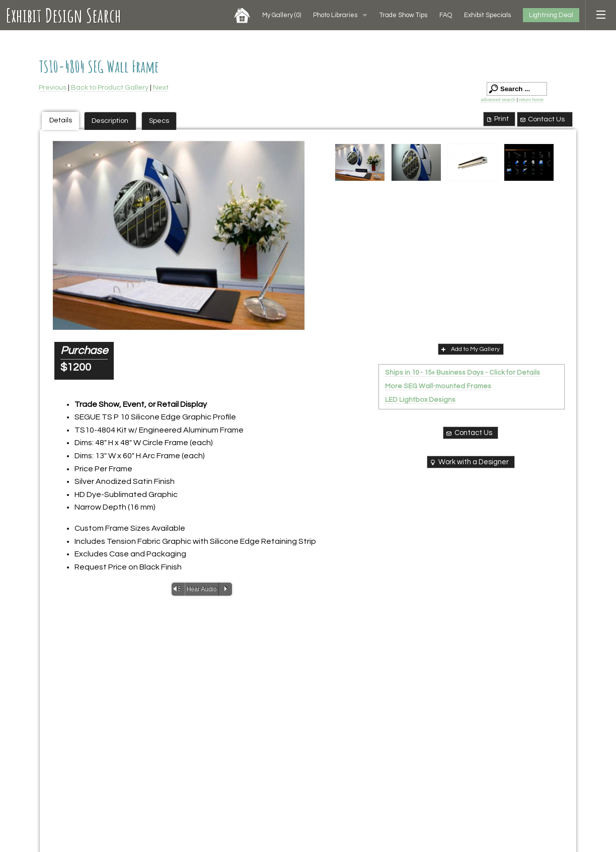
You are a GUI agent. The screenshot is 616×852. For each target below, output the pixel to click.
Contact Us (542, 119)
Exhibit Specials (487, 15)
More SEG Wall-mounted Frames (438, 386)
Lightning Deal (551, 15)
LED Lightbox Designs (420, 400)
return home (531, 100)
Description (110, 121)
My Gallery (282, 15)
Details (61, 120)
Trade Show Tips (403, 15)
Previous (53, 87)
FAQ (446, 15)
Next (161, 87)
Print (497, 119)
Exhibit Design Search (64, 15)
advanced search (498, 100)
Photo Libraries (335, 15)
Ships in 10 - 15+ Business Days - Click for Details (463, 373)
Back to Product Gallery (110, 87)
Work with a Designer (469, 462)
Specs (159, 121)
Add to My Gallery (470, 349)
